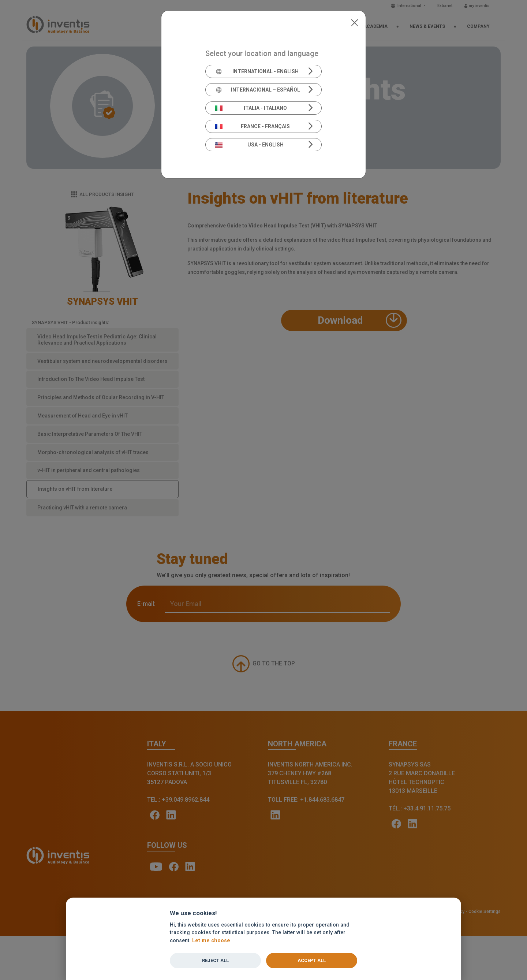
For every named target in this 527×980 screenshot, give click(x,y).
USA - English (249, 145)
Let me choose (211, 941)
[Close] (354, 22)
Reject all (215, 960)
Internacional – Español (257, 90)
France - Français (253, 126)
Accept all (312, 960)
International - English (257, 71)
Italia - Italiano (251, 108)
